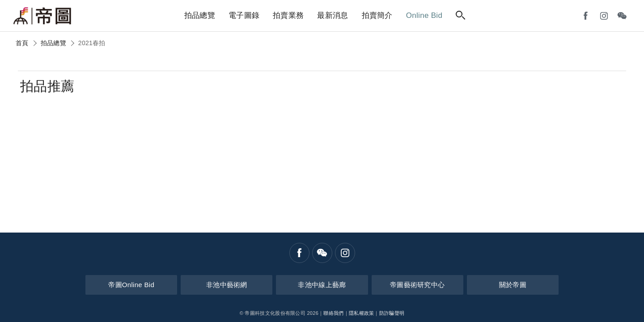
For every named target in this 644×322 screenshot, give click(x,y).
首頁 (22, 43)
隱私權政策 (362, 313)
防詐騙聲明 (392, 313)
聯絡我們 (333, 313)
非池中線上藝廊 (322, 284)
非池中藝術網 (238, 284)
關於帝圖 (490, 284)
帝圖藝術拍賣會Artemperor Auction (42, 16)
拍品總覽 (53, 43)
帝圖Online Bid (154, 284)
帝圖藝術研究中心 (406, 284)
